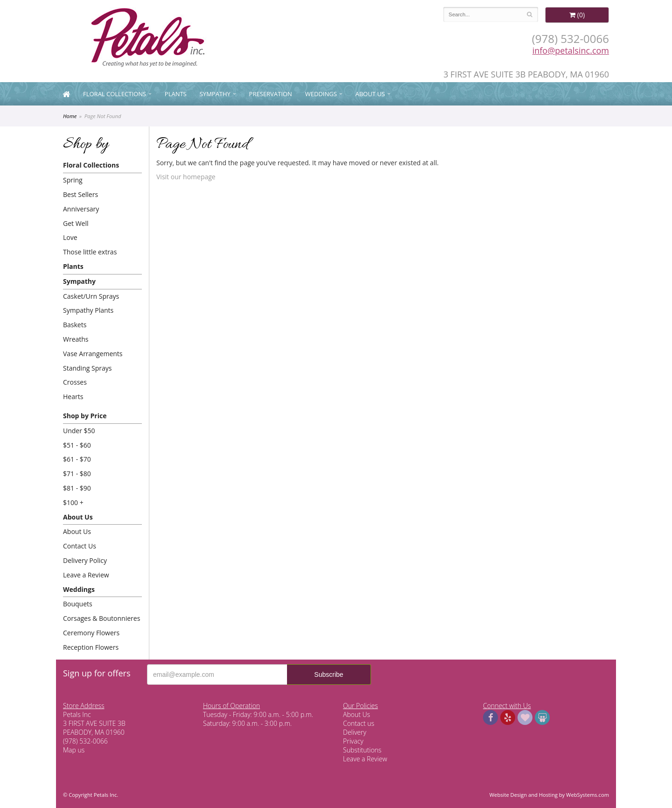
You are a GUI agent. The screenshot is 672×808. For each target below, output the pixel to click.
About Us (370, 94)
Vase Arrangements (93, 354)
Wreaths (76, 339)
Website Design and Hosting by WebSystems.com (549, 795)
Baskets (75, 325)
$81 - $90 (77, 488)
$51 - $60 (77, 445)
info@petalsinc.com (571, 50)
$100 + (73, 502)
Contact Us (80, 546)
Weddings (321, 94)
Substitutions (362, 750)
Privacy (353, 741)
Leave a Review (86, 575)
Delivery (355, 732)
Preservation (271, 94)
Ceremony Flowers (91, 633)
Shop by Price (85, 416)
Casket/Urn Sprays (91, 296)
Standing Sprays (87, 368)
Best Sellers (80, 194)
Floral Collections (115, 94)
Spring (73, 180)
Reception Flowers (91, 647)
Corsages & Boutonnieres (101, 618)
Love (70, 237)
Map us (74, 750)
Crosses (75, 382)
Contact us (359, 723)
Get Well (76, 223)
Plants (176, 94)
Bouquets (78, 604)
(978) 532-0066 (570, 39)
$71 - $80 (77, 474)
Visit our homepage (186, 177)
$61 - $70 (77, 459)
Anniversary (81, 209)
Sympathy (215, 94)
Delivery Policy (85, 560)
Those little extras (90, 252)
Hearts (73, 397)
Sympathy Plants (88, 310)
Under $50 (79, 431)
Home (70, 116)
